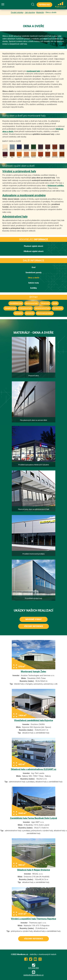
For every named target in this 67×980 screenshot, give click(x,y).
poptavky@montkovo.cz (34, 975)
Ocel (34, 267)
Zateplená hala (10, 308)
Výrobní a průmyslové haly (19, 171)
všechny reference (33, 626)
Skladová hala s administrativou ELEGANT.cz (34, 769)
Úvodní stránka (17, 12)
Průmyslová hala (25, 308)
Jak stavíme (30, 12)
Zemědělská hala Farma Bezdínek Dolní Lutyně (33, 818)
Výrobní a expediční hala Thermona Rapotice (33, 919)
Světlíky (33, 288)
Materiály (40, 12)
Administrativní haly (15, 217)
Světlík (55, 303)
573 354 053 (33, 966)
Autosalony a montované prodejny (24, 195)
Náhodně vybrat (34, 619)
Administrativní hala (42, 308)
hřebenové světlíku (56, 186)
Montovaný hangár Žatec (33, 671)
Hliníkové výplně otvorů (34, 251)
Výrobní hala (58, 308)
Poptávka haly (44, 5)
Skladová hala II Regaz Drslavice (33, 870)
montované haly (33, 71)
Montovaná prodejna (45, 313)
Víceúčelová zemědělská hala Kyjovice (34, 720)
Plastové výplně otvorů (33, 246)
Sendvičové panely (33, 273)
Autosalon (18, 313)
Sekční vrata (34, 283)
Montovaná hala (32, 303)
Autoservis (30, 313)
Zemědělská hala (16, 303)
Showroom (45, 303)
